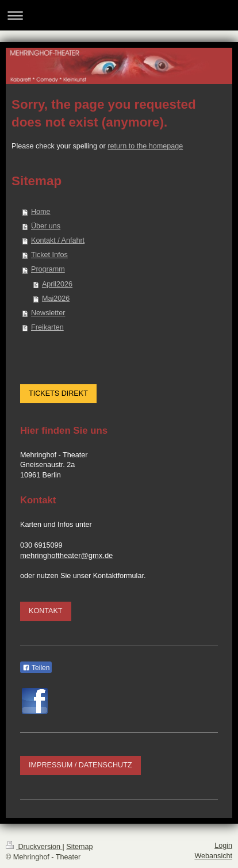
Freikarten (47, 327)
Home (41, 212)
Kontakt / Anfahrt (58, 240)
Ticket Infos (49, 255)
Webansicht (213, 856)
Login (223, 846)
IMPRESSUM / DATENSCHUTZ (80, 765)
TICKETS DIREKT (58, 393)
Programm (48, 269)
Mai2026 (56, 299)
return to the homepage (145, 146)
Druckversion (34, 847)
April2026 (57, 284)
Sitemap (79, 847)
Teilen (36, 668)
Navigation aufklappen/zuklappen (119, 15)
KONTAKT (46, 611)
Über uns (46, 226)
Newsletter (48, 313)
